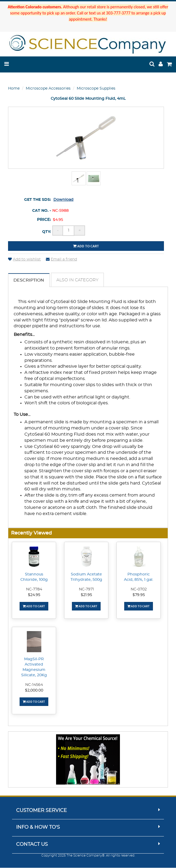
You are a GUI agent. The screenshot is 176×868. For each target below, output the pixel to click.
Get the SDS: (38, 200)
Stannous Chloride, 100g (34, 577)
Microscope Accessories (48, 89)
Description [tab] (29, 281)
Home (14, 89)
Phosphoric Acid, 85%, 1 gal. (139, 577)
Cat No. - (42, 211)
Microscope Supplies (96, 89)
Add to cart (86, 246)
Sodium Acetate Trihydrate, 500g (86, 577)
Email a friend (61, 259)
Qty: (47, 232)
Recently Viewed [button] (31, 533)
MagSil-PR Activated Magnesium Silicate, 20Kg (34, 667)
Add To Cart (34, 606)
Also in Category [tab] (78, 280)
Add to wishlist (24, 259)
